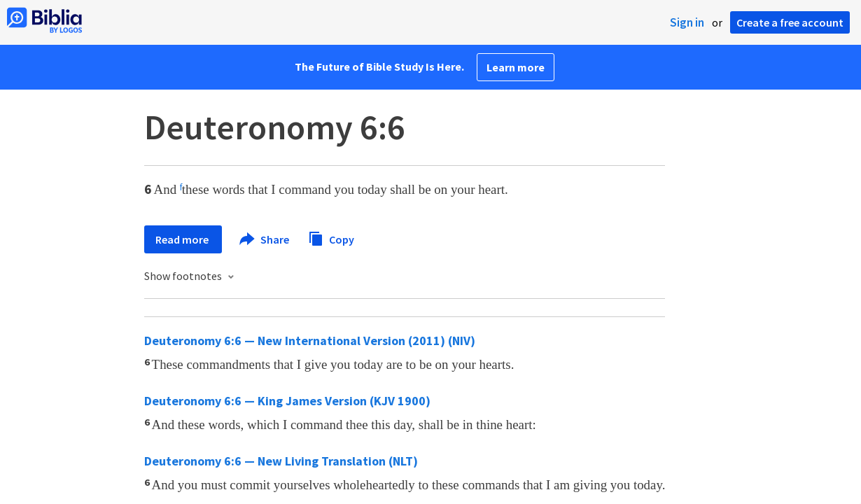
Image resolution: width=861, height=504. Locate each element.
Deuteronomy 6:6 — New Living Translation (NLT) (281, 461)
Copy (331, 238)
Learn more (516, 67)
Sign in (687, 22)
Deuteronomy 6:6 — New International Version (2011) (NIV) (310, 341)
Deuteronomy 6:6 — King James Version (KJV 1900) (287, 401)
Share (265, 239)
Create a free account (790, 22)
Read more (183, 239)
